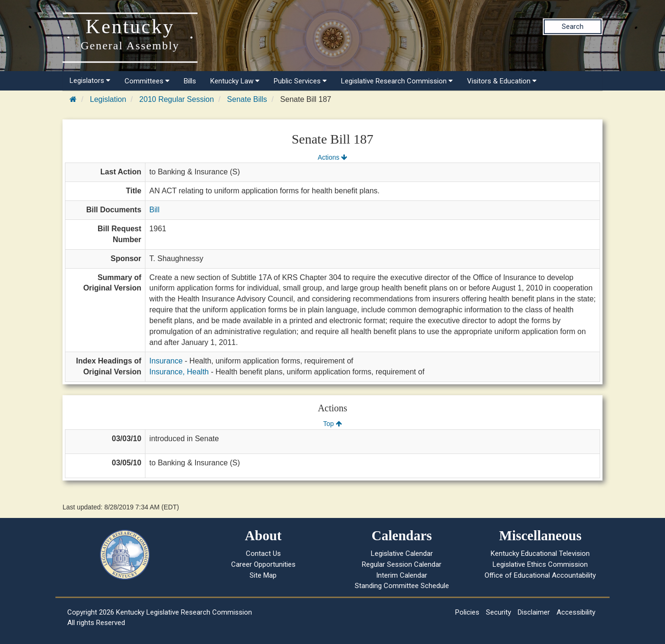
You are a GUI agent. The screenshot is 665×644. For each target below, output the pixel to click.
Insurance (166, 361)
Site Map (263, 575)
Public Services (300, 81)
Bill (154, 210)
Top (332, 424)
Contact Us (263, 553)
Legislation (108, 99)
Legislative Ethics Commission (540, 564)
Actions (332, 157)
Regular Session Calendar (402, 564)
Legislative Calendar (402, 553)
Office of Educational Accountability (540, 575)
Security (499, 612)
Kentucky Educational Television (540, 553)
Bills (190, 81)
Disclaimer (534, 612)
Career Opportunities (263, 564)
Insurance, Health (179, 372)
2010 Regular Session (176, 99)
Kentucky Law (235, 81)
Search (573, 27)
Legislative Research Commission (397, 81)
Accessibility (576, 612)
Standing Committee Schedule (402, 586)
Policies (467, 612)
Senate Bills (247, 99)
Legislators (90, 81)
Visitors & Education (502, 81)
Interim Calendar (402, 575)
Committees (147, 81)
